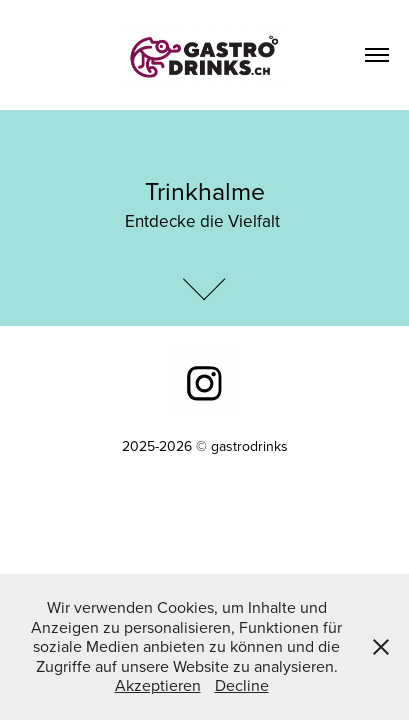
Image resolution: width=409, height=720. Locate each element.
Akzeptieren (158, 685)
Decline (242, 685)
